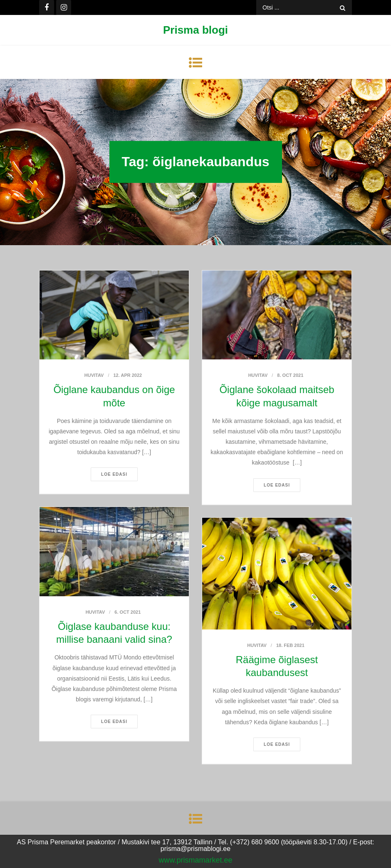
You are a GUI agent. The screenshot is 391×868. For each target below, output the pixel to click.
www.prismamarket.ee (195, 860)
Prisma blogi (195, 30)
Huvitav (94, 375)
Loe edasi (114, 474)
